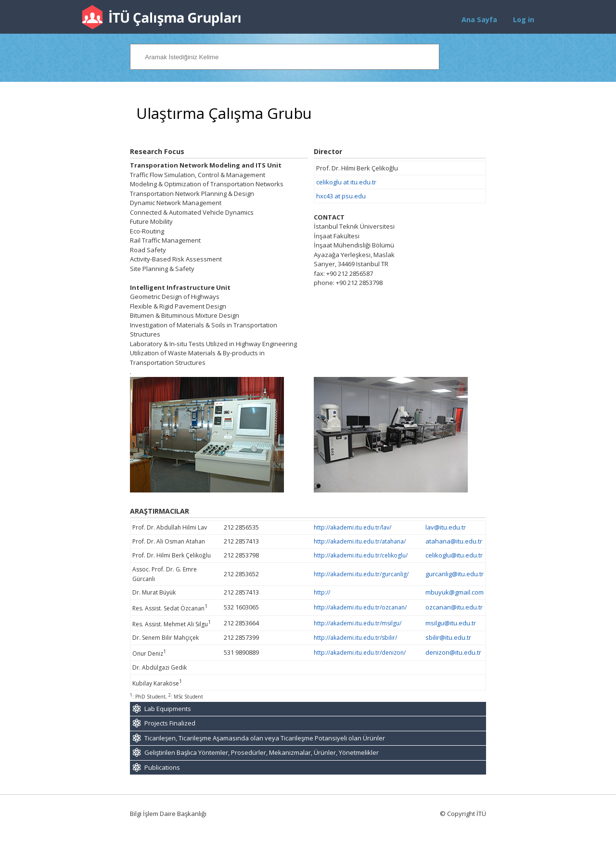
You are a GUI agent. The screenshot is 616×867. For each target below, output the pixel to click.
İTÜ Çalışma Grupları (161, 17)
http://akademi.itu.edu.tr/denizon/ (360, 653)
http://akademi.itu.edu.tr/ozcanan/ (360, 607)
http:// (322, 592)
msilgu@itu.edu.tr (451, 623)
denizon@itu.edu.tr (453, 652)
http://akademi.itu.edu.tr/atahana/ (360, 541)
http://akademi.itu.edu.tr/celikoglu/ (361, 555)
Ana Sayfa (479, 19)
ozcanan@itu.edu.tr (454, 607)
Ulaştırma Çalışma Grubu (224, 113)
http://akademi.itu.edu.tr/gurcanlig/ (361, 574)
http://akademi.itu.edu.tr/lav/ (353, 527)
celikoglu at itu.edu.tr (346, 182)
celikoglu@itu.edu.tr (454, 555)
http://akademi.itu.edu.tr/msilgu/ (358, 623)
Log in (524, 19)
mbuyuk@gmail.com (455, 592)
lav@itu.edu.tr (446, 527)
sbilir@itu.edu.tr (448, 637)
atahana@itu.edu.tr (454, 541)
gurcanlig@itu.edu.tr (455, 574)
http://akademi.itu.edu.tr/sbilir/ (355, 638)
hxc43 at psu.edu (341, 196)
